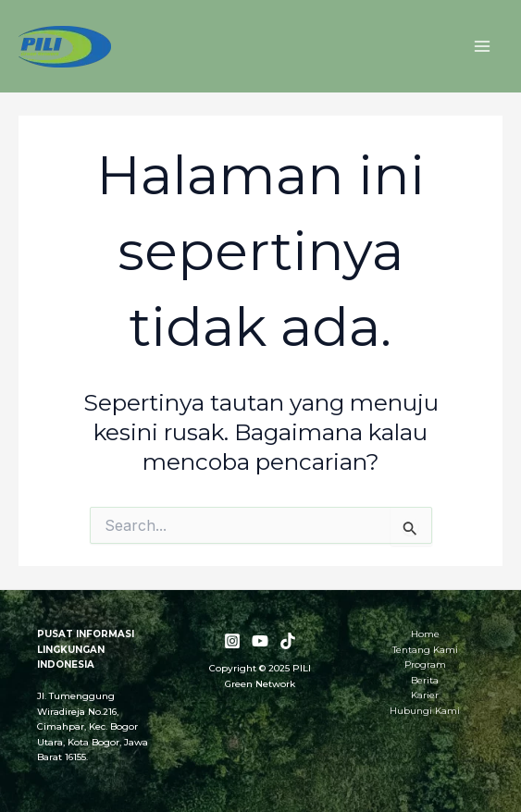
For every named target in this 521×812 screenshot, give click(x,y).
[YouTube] (260, 641)
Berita (425, 680)
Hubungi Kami (425, 711)
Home (425, 634)
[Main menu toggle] (482, 47)
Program (425, 664)
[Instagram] (232, 641)
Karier (425, 695)
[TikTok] (288, 641)
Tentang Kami (425, 650)
